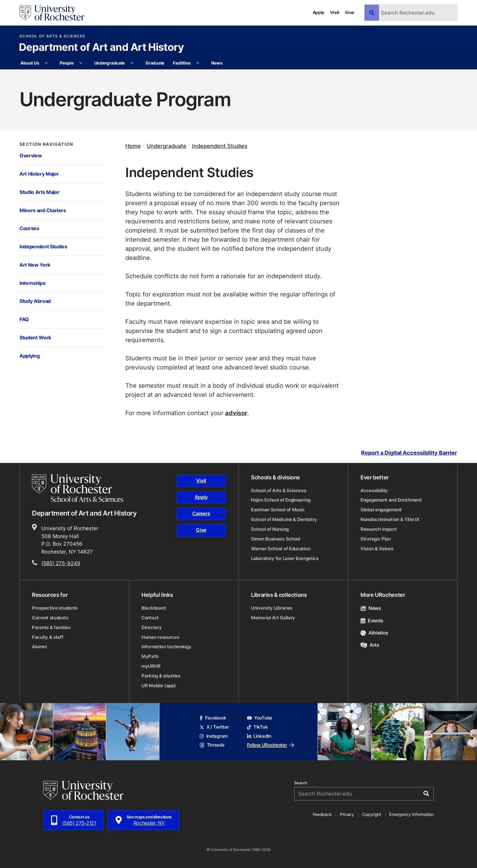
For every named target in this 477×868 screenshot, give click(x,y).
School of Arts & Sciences (52, 36)
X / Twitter (214, 727)
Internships (32, 283)
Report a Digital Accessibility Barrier (409, 453)
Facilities (182, 63)
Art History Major (39, 174)
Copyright (372, 814)
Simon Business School (276, 539)
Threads (212, 745)
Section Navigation (46, 144)
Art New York (35, 265)
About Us (30, 63)
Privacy (347, 814)
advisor (236, 413)
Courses (29, 228)
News (217, 63)
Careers (201, 513)
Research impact (379, 529)
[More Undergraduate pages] (132, 63)
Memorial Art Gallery (273, 618)
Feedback (322, 814)
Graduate (155, 63)
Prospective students (55, 608)
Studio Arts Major (39, 192)
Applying (30, 356)
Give (350, 12)
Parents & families (51, 627)
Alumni (39, 647)
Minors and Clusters (43, 210)
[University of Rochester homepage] (52, 13)
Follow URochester (271, 745)
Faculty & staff (48, 637)
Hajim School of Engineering (281, 500)
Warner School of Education (281, 549)
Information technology (166, 647)
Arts (370, 645)
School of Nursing (270, 529)
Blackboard (154, 608)
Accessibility (374, 490)
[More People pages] (81, 63)
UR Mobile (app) (159, 686)
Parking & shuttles (161, 676)
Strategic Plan (376, 539)
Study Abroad (35, 301)
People (66, 63)
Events (372, 621)
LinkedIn (259, 736)
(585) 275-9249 (61, 563)
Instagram (214, 736)
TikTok (258, 727)
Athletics (374, 633)
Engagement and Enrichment (391, 500)
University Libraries (272, 608)
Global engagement (381, 510)
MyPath (150, 656)
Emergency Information (411, 814)
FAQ (24, 319)
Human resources (160, 637)
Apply (319, 12)
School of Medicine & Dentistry (284, 519)
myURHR (151, 666)
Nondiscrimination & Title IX (390, 519)
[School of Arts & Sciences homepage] (78, 488)
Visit (335, 12)
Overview (31, 155)
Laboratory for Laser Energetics (285, 558)
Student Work (35, 337)
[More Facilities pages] (198, 63)
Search (301, 783)
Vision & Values (377, 549)
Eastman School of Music (278, 510)
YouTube (260, 718)
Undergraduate (110, 63)
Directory (151, 627)
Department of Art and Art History (101, 48)
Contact (150, 618)
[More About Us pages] (46, 63)
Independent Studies (43, 246)
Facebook (213, 718)
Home (133, 146)
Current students (50, 618)
